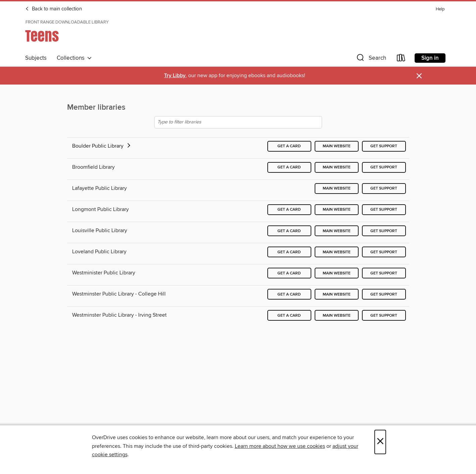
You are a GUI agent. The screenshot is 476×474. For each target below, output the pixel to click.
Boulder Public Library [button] (102, 146)
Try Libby (175, 76)
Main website (337, 146)
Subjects (36, 58)
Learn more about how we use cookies (280, 446)
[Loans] (401, 59)
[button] (371, 59)
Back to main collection (54, 9)
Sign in (430, 58)
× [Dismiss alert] (419, 76)
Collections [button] (74, 58)
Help (440, 9)
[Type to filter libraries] (238, 122)
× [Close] (380, 442)
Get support (384, 146)
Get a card (289, 146)
